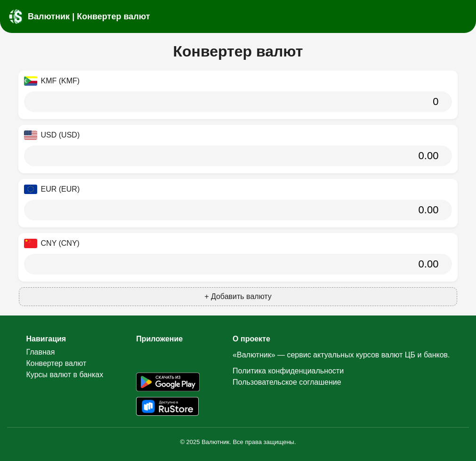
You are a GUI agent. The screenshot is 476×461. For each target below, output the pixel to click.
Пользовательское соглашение (287, 382)
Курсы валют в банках (65, 375)
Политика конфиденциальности (288, 371)
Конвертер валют (56, 363)
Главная (41, 352)
